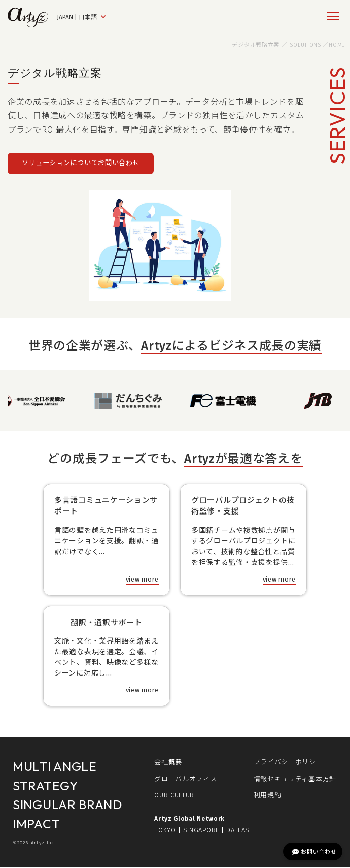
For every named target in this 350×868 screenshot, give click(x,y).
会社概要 (168, 763)
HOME (337, 45)
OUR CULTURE (176, 796)
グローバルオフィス (185, 779)
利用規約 (268, 796)
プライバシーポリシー (288, 763)
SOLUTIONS (305, 45)
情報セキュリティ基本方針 (295, 779)
